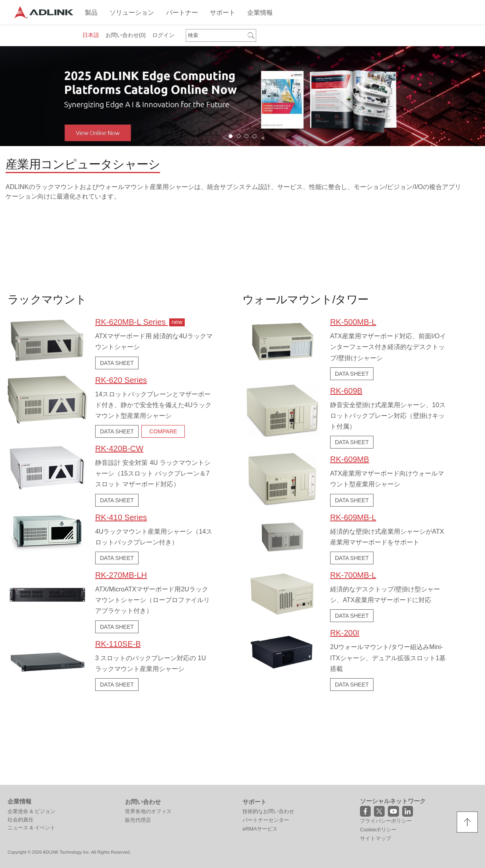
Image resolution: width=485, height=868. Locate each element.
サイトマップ (375, 755)
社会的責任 (21, 736)
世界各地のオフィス (148, 728)
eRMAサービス (260, 745)
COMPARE (163, 430)
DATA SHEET (117, 361)
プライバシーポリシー (386, 737)
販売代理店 (138, 736)
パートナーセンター (266, 736)
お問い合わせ (126, 35)
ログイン (163, 35)
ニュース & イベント (31, 744)
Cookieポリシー (378, 746)
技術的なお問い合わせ (268, 728)
